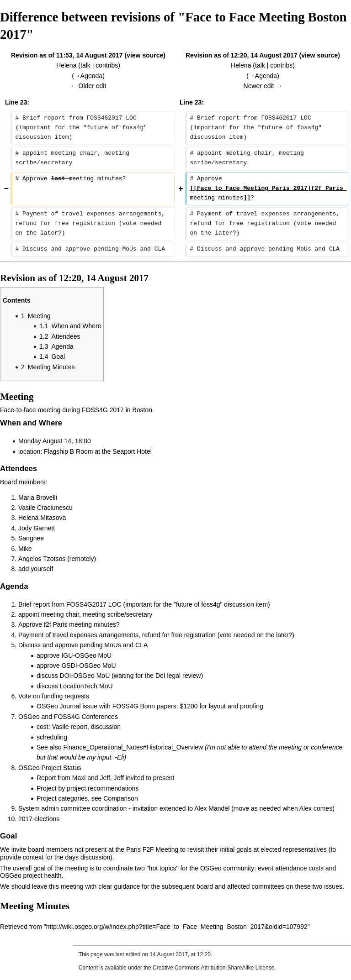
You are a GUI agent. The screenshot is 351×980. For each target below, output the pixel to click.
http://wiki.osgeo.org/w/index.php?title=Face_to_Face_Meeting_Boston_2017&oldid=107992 (177, 927)
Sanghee (31, 538)
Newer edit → (263, 86)
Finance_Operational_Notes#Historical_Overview (133, 747)
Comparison (120, 798)
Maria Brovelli (38, 498)
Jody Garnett (37, 528)
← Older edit (88, 86)
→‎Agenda (88, 76)
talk (85, 65)
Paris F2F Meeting (152, 849)
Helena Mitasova (42, 518)
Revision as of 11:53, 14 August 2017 (67, 55)
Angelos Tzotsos (42, 559)
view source (145, 55)
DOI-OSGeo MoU (85, 676)
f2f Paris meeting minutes (80, 624)
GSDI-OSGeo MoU (88, 666)
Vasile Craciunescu (45, 508)
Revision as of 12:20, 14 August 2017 (242, 55)
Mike (25, 549)
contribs (107, 65)
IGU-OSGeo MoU (86, 655)
